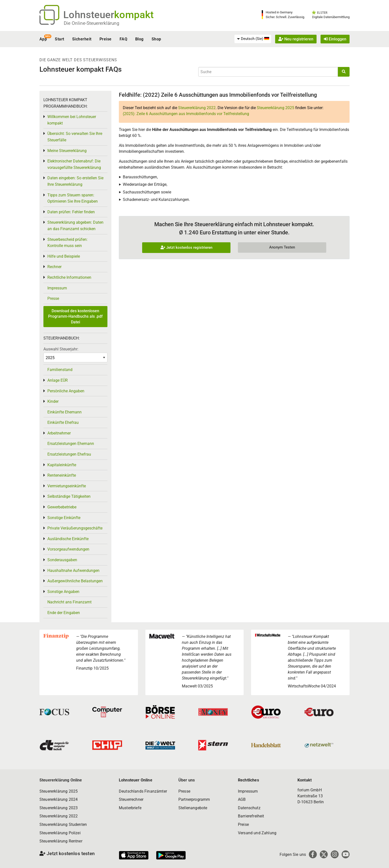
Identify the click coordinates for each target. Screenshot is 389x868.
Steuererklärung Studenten (63, 824)
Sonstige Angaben (63, 592)
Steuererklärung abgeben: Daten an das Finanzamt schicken (75, 226)
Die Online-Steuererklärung (92, 23)
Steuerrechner (131, 799)
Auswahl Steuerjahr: (61, 349)
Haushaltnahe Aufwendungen (73, 571)
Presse (53, 298)
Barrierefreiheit (251, 816)
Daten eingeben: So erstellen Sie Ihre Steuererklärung (75, 181)
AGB (242, 799)
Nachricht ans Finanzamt (69, 602)
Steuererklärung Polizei (60, 833)
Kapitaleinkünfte (62, 465)
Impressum (57, 288)
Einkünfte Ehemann (65, 412)
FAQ (123, 39)
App (43, 39)
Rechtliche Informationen (69, 277)
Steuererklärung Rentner (61, 841)
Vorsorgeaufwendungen (68, 549)
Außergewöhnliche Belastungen (75, 581)
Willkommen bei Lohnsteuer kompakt (72, 120)
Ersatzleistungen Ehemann (71, 444)
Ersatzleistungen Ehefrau (69, 454)
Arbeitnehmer (59, 433)
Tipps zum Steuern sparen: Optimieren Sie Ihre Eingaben (73, 198)
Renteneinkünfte (62, 475)
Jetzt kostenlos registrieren (186, 248)
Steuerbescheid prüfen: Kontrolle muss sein (67, 243)
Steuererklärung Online (61, 780)
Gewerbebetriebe (62, 507)
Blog (139, 39)
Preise (106, 39)
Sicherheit (82, 39)
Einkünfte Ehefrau (63, 422)
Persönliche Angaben (66, 391)
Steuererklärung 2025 (276, 108)
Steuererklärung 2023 (59, 808)
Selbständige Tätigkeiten (69, 496)
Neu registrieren (296, 39)
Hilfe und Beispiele (64, 256)
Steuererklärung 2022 (197, 108)
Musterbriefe (130, 808)
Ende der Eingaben (64, 613)
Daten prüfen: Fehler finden (71, 212)
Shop (156, 39)
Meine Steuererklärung (67, 151)
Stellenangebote (193, 808)
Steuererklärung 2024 (59, 799)
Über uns (187, 780)
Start (59, 39)
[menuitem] (253, 39)
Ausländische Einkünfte (68, 539)
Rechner (54, 267)
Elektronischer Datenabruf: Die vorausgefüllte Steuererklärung (74, 164)
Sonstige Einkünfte (64, 518)
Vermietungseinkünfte (67, 486)
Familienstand (60, 370)
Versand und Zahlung (257, 833)
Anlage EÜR (58, 380)
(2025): (186, 114)
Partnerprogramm (194, 799)
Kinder (53, 401)
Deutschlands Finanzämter (143, 791)
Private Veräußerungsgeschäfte (75, 528)
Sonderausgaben (62, 560)
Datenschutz (249, 808)
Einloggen (335, 39)
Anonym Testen (282, 247)
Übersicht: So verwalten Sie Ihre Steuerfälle (75, 137)
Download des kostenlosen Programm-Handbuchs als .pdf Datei (75, 316)
